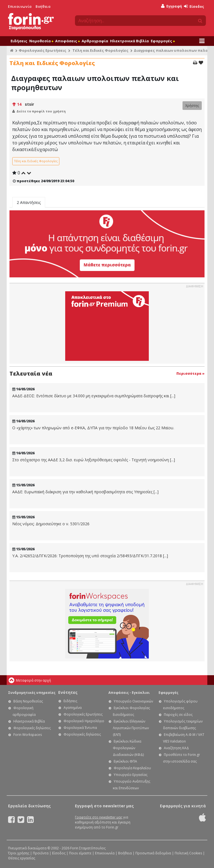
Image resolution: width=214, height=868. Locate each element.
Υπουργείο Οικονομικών (133, 701)
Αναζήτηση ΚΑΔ (176, 748)
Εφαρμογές (163, 41)
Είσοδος (194, 7)
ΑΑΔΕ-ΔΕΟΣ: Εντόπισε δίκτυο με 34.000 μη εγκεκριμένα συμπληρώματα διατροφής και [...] (94, 396)
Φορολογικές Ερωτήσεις (42, 50)
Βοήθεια (43, 7)
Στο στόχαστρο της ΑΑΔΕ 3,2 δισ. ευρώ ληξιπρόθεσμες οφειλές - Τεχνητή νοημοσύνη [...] (94, 460)
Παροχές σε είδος (178, 715)
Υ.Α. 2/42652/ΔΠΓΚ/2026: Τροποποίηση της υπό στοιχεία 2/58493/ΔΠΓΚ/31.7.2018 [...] (90, 556)
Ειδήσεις (19, 41)
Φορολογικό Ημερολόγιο (84, 721)
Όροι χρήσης (19, 853)
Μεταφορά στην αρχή (33, 680)
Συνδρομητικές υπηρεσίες (32, 693)
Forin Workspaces (28, 735)
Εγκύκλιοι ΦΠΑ (125, 761)
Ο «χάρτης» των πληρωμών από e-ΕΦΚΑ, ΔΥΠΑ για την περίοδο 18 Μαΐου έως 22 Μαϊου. (93, 428)
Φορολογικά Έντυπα (80, 728)
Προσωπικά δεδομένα (153, 853)
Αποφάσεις (67, 41)
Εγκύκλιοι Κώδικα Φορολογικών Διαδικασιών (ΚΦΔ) (128, 748)
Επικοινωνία (20, 7)
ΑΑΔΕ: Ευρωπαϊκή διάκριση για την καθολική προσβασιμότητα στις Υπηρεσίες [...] (85, 492)
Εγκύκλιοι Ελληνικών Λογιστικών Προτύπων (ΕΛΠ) (131, 728)
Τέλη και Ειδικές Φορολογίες (100, 50)
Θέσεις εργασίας (22, 858)
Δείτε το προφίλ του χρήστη (41, 111)
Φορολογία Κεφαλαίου (132, 768)
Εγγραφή (172, 6)
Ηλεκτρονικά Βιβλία (129, 41)
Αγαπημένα (73, 708)
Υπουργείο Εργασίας (131, 775)
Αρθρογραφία (95, 41)
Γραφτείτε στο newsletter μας (99, 817)
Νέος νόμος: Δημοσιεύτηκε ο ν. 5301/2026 (51, 524)
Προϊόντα (41, 853)
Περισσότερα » (190, 373)
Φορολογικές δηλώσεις (32, 728)
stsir (29, 104)
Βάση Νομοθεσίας (28, 701)
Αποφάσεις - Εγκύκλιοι (129, 693)
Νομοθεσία (41, 41)
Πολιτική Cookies (188, 853)
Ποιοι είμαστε (80, 853)
